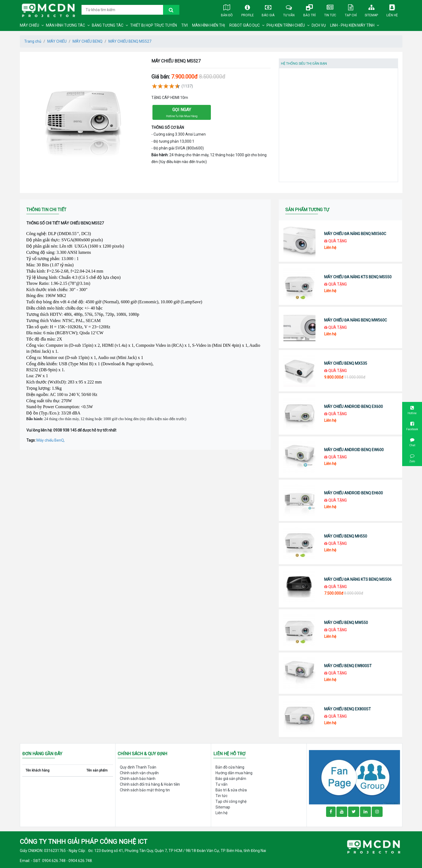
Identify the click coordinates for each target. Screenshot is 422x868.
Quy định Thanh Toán (138, 767)
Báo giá (268, 10)
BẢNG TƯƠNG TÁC (108, 25)
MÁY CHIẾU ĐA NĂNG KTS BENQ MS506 (358, 579)
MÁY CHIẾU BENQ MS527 (130, 41)
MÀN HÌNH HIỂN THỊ (209, 25)
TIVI (185, 25)
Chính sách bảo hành (138, 779)
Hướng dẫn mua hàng (234, 773)
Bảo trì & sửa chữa (231, 790)
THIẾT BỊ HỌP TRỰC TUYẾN (154, 25)
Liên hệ (392, 10)
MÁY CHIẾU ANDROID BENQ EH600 (354, 493)
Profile (248, 10)
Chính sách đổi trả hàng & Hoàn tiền (150, 784)
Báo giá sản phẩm (231, 779)
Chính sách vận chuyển (139, 773)
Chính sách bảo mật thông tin (145, 790)
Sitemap (371, 10)
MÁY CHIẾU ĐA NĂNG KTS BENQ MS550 (358, 277)
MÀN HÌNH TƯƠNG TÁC (65, 25)
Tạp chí (351, 10)
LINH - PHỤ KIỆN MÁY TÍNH (352, 25)
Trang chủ (33, 41)
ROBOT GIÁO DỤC (245, 25)
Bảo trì (310, 10)
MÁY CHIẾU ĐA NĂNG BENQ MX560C (355, 234)
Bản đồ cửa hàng (230, 767)
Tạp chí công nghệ (231, 801)
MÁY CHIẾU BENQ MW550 (346, 623)
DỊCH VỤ (319, 25)
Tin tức (330, 10)
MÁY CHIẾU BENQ (87, 41)
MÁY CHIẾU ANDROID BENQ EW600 (354, 450)
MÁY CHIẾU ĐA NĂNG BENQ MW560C (356, 320)
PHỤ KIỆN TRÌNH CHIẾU (286, 25)
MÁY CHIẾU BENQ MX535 (346, 363)
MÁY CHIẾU (29, 25)
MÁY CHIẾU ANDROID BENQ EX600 (354, 407)
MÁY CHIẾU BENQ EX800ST (348, 709)
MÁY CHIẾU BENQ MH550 (346, 536)
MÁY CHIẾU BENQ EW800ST (348, 666)
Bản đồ (227, 10)
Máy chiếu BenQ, (51, 440)
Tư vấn (289, 10)
